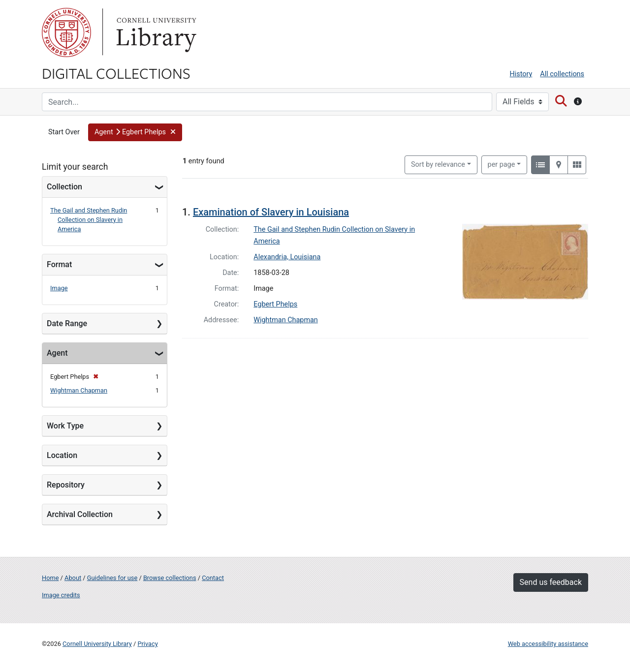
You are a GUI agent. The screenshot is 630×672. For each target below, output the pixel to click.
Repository (66, 485)
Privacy (147, 644)
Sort (438, 165)
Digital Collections (116, 73)
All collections (562, 74)
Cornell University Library (97, 644)
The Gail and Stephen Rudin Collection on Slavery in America (89, 220)
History (521, 74)
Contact (213, 578)
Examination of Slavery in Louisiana (271, 212)
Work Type (65, 426)
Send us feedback (551, 582)
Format (59, 264)
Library (155, 32)
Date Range (67, 323)
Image (59, 288)
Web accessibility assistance (548, 644)
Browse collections (170, 578)
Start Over (64, 132)
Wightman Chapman (79, 390)
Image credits (61, 595)
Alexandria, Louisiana (287, 257)
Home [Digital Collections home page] (50, 578)
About (73, 578)
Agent (57, 353)
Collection (64, 187)
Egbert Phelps (275, 304)
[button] (135, 132)
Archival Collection (80, 514)
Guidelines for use (112, 578)
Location (62, 455)
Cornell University (66, 32)
